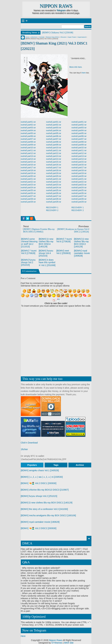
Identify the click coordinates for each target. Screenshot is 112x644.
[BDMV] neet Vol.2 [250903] (63, 252)
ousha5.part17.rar (28, 168)
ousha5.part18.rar (28, 170)
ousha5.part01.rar (28, 122)
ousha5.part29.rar (28, 202)
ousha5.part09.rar (28, 145)
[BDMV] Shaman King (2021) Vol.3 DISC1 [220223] (54, 46)
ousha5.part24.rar (28, 188)
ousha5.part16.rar (28, 165)
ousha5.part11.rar (28, 150)
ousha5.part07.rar (28, 139)
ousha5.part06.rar (28, 136)
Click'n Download (29, 443)
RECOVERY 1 (52, 208)
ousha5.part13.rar (28, 156)
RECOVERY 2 (52, 210)
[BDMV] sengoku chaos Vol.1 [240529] (40, 470)
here (84, 73)
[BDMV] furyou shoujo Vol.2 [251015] (28, 262)
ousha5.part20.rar (28, 176)
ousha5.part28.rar (28, 199)
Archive (80, 465)
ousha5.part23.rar (28, 185)
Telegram (61, 10)
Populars (32, 465)
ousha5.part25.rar (28, 190)
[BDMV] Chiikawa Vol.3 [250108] (58, 33)
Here (23, 636)
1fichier (24, 449)
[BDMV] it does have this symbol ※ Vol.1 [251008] (47, 263)
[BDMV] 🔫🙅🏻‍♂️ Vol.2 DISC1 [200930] (39, 483)
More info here (76, 67)
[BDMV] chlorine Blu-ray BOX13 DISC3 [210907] (45, 490)
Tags (56, 465)
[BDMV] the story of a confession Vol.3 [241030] (44, 509)
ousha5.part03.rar (28, 128)
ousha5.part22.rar (28, 182)
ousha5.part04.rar (28, 130)
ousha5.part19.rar (28, 173)
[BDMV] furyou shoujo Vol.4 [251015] (46, 253)
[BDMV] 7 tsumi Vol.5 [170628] (29, 252)
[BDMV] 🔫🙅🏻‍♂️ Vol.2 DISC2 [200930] (39, 528)
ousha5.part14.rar (28, 159)
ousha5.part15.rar (28, 162)
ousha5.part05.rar (28, 133)
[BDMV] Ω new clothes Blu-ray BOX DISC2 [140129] (81, 243)
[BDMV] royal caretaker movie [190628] (82, 253)
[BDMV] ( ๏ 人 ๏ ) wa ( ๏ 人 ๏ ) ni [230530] (42, 477)
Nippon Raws (56, 6)
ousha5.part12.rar (28, 153)
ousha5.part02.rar (28, 125)
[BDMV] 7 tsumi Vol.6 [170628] (64, 240)
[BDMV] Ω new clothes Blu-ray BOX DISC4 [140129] (46, 243)
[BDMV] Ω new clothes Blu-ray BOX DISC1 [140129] (47, 503)
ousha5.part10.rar (28, 148)
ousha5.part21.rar (28, 179)
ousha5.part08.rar (28, 142)
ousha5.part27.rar (28, 196)
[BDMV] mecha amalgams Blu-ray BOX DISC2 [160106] (48, 515)
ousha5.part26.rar (28, 193)
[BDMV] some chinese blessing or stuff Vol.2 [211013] (29, 243)
